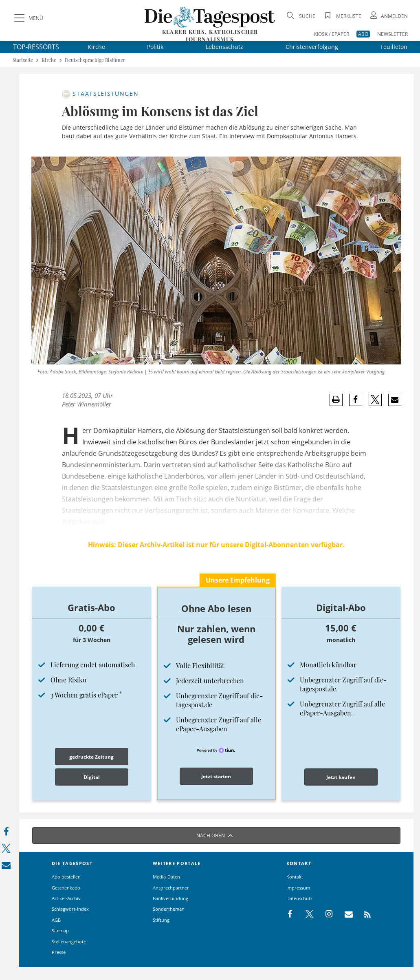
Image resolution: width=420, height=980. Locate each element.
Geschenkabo (66, 888)
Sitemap (60, 930)
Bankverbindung (170, 898)
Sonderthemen (169, 909)
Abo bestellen (66, 877)
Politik (155, 47)
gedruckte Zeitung (91, 757)
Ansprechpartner (171, 888)
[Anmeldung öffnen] (388, 16)
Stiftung (161, 920)
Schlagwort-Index (70, 909)
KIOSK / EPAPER (332, 34)
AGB (56, 920)
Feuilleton (394, 47)
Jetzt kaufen (341, 777)
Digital (92, 777)
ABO (363, 34)
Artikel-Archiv (66, 898)
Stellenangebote (69, 941)
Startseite (23, 60)
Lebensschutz (224, 47)
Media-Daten (166, 877)
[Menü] (28, 18)
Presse (59, 952)
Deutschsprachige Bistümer (95, 60)
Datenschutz (299, 898)
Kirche (96, 47)
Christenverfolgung (312, 47)
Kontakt (295, 877)
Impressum (298, 888)
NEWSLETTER (393, 34)
